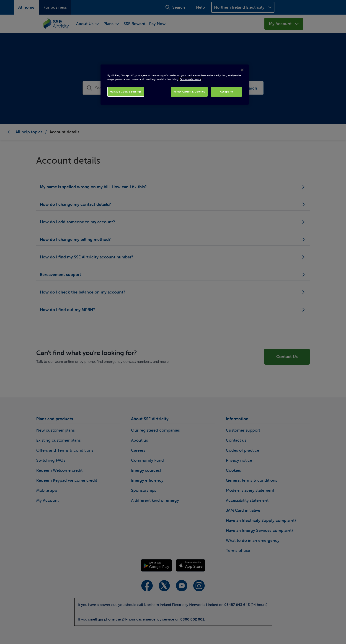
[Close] (242, 70)
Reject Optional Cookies (189, 92)
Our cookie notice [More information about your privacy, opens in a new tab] (191, 79)
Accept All (227, 92)
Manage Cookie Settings (126, 92)
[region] (175, 85)
